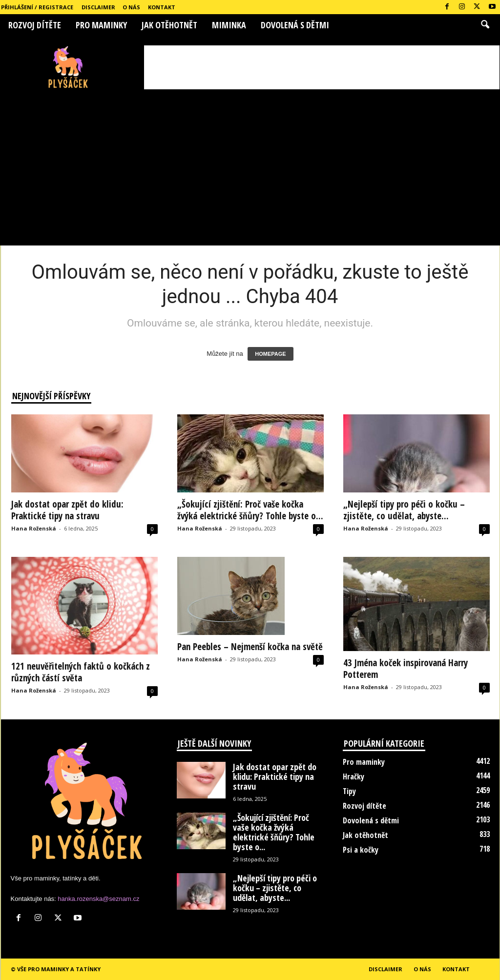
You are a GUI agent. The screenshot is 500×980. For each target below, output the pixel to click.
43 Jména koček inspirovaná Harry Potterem (406, 669)
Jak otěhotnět (169, 25)
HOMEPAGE (270, 354)
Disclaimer (98, 7)
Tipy (349, 791)
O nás (131, 7)
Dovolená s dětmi (295, 25)
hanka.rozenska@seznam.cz (98, 899)
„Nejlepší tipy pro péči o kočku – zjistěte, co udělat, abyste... (404, 510)
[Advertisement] (322, 67)
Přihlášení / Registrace (37, 7)
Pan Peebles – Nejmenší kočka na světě (250, 647)
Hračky (354, 776)
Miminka (229, 25)
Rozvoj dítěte (35, 25)
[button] (485, 25)
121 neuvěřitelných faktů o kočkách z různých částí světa (81, 672)
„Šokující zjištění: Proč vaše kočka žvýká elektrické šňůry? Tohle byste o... (250, 510)
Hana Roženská (34, 528)
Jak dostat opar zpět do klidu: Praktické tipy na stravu (67, 510)
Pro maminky (101, 25)
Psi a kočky (361, 850)
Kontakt (162, 7)
